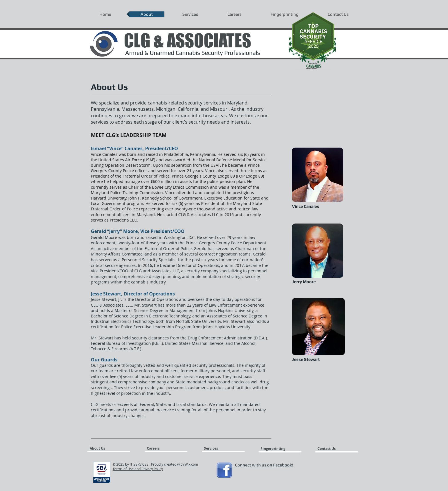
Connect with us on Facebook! (264, 465)
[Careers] (160, 448)
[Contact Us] (331, 449)
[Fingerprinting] (274, 449)
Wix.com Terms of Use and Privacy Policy (155, 466)
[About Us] (112, 448)
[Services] (220, 448)
